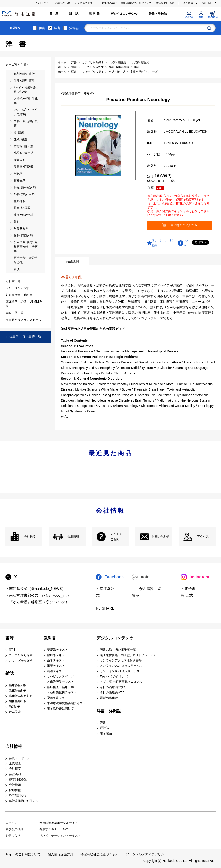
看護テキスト (56, 671)
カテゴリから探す (21, 655)
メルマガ (189, 17)
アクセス (203, 537)
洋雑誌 (74, 28)
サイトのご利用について (23, 854)
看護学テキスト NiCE (55, 829)
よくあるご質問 (84, 3)
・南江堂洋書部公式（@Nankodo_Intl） (38, 595)
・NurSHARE (105, 605)
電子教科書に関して (60, 708)
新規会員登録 (14, 829)
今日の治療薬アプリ (113, 687)
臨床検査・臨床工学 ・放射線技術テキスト (62, 690)
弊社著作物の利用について (137, 3)
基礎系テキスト (57, 650)
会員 (201, 17)
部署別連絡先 (18, 779)
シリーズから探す (21, 660)
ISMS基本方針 (18, 795)
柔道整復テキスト (59, 698)
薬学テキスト (56, 660)
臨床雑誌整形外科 (21, 696)
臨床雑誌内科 (18, 685)
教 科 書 (95, 14)
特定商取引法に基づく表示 (100, 854)
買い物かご (213, 17)
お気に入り (13, 836)
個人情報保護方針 (61, 854)
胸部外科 (15, 707)
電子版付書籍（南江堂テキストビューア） (128, 655)
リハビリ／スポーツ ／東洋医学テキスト (60, 679)
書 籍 (54, 14)
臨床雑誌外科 (18, 691)
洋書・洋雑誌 (158, 14)
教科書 (50, 638)
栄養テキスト (56, 666)
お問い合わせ (63, 3)
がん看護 (15, 712)
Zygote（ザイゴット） (115, 676)
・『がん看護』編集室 (147, 592)
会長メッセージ (19, 758)
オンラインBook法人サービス (120, 671)
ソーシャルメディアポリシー (147, 854)
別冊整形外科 (18, 701)
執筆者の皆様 (109, 3)
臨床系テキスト (57, 655)
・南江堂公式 (105, 592)
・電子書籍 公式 (188, 592)
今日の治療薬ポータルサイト (59, 823)
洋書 (57, 28)
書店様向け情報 (165, 3)
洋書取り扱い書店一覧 (25, 337)
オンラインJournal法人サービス (121, 666)
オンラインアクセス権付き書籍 (121, 660)
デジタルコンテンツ (124, 14)
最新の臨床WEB (111, 698)
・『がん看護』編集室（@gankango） (37, 602)
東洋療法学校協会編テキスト (66, 703)
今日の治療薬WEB (112, 692)
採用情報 (207, 3)
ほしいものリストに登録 (163, 243)
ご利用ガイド (43, 3)
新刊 (12, 650)
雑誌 (10, 673)
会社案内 (15, 774)
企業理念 (15, 763)
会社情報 (188, 3)
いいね (186, 243)
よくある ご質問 (116, 536)
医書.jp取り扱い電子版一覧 (118, 650)
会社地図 (15, 785)
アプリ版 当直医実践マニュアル (121, 682)
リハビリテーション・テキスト (60, 836)
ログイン (11, 823)
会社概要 (30, 537)
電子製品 (106, 733)
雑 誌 (74, 14)
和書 (42, 28)
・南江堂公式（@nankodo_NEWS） (36, 589)
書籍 (10, 638)
